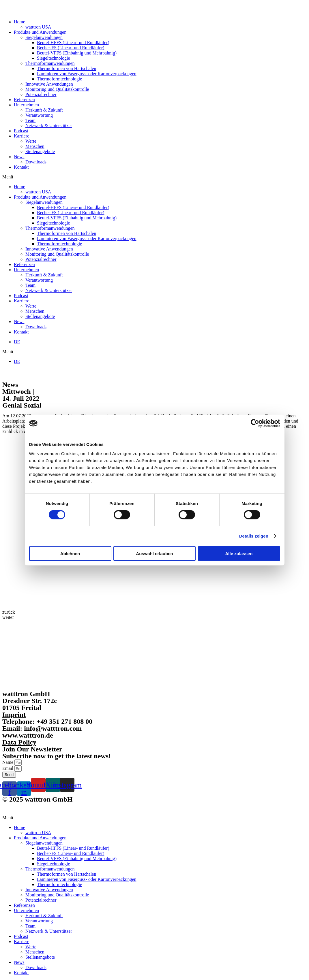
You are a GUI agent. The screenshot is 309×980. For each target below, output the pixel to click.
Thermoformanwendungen (50, 63)
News (19, 157)
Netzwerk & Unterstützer (49, 126)
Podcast (21, 131)
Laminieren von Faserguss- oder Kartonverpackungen (87, 74)
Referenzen (24, 100)
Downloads (36, 162)
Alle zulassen (239, 553)
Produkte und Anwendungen (40, 32)
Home (19, 22)
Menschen (35, 146)
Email (8, 768)
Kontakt (21, 167)
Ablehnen (70, 553)
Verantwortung (39, 115)
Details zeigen (254, 536)
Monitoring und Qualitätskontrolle (57, 89)
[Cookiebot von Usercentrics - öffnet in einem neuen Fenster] (255, 423)
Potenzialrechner (41, 94)
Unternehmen (26, 105)
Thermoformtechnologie (59, 79)
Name (8, 762)
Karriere (21, 136)
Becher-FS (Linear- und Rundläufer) (71, 48)
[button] (154, 177)
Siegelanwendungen (44, 37)
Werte (31, 141)
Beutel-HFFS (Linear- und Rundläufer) (73, 43)
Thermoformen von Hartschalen (67, 68)
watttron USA (38, 27)
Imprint (14, 715)
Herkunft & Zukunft (44, 110)
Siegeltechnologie (54, 58)
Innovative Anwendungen (49, 84)
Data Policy (19, 742)
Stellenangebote (40, 151)
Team (30, 120)
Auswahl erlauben (154, 553)
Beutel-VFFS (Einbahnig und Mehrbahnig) (77, 53)
